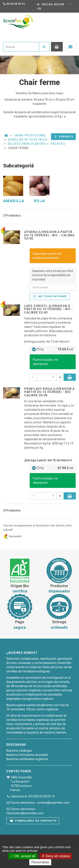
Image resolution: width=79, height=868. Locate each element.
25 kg (53, 349)
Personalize (40, 862)
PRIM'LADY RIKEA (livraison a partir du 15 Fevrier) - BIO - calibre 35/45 (49, 392)
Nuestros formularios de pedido (27, 755)
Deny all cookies (56, 856)
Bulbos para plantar (27, 144)
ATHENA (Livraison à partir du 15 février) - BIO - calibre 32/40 (50, 235)
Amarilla (14, 201)
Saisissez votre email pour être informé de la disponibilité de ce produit (53, 275)
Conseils (64, 137)
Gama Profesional (30, 135)
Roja (40, 201)
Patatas (58, 144)
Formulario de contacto (33, 821)
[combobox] (21, 47)
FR (70, 4)
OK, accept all (23, 856)
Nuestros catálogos (19, 751)
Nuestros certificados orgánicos (27, 759)
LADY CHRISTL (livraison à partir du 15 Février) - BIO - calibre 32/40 (49, 309)
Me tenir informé (50, 296)
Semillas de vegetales (28, 140)
